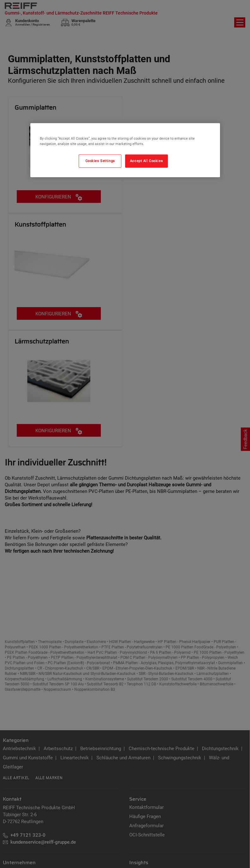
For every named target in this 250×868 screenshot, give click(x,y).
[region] (125, 150)
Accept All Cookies (146, 161)
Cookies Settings (100, 161)
